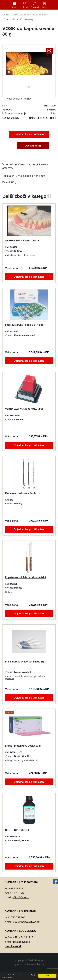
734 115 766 (18, 893)
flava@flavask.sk (22, 942)
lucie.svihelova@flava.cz (26, 922)
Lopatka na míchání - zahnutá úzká (25, 577)
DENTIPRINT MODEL (17, 830)
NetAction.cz (37, 964)
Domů (6, 15)
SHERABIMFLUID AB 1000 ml (22, 240)
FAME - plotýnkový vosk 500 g (23, 746)
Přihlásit (35, 7)
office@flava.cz (21, 897)
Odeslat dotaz (33, 146)
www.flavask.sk (13, 946)
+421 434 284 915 (23, 937)
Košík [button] (44, 7)
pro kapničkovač (40, 15)
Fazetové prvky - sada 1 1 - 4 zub (24, 325)
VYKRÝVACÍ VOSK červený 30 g (24, 409)
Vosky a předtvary (20, 15)
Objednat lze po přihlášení (29, 134)
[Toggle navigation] (14, 5)
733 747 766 (18, 918)
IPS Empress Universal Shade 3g (24, 661)
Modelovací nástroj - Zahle (20, 493)
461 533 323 (16, 889)
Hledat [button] (25, 7)
